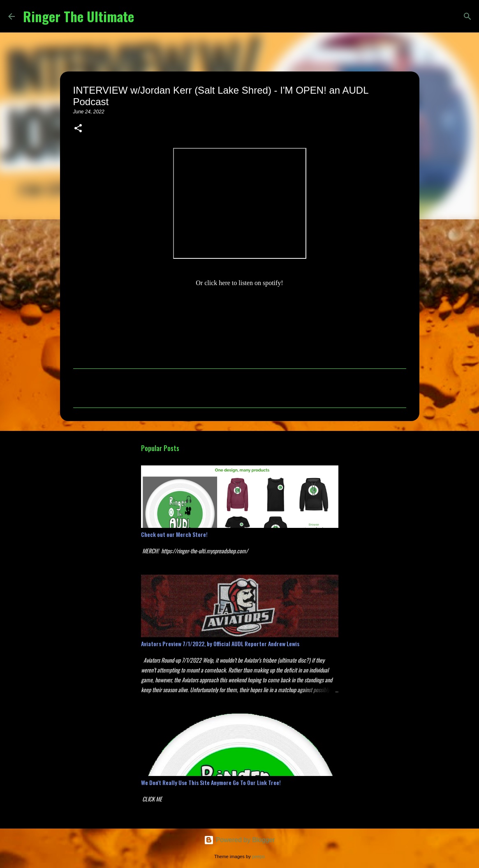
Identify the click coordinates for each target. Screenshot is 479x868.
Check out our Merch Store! (174, 534)
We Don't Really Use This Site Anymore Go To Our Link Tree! (211, 782)
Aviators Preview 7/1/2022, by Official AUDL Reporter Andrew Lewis (220, 644)
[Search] (146, 16)
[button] (78, 129)
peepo (258, 856)
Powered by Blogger (239, 840)
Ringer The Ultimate (79, 16)
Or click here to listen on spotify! (239, 283)
